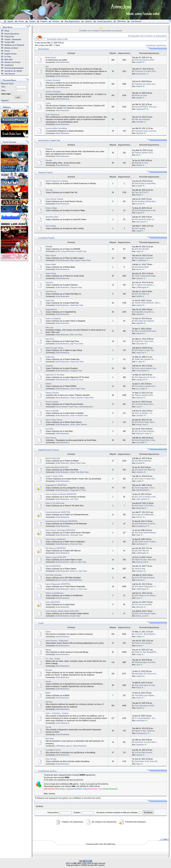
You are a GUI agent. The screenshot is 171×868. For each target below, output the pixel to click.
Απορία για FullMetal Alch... (145, 515)
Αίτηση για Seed (11, 48)
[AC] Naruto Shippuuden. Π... (146, 587)
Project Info (9, 37)
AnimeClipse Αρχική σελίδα (57, 39)
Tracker (32, 21)
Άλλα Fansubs (51, 759)
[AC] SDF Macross (142, 551)
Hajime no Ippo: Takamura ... (146, 731)
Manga (48, 650)
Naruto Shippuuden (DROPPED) (58, 584)
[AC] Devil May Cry (142, 294)
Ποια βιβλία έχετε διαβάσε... (145, 695)
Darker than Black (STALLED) (57, 467)
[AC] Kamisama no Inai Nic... (146, 524)
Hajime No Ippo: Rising (54, 348)
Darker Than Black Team (79, 472)
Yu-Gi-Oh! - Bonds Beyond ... (146, 634)
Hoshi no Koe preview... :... (145, 643)
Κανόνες (56, 21)
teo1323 (139, 204)
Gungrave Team (76, 371)
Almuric (139, 269)
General (49, 160)
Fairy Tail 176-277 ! (142, 192)
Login (18, 97)
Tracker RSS (10, 42)
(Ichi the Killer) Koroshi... (144, 753)
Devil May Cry (51, 292)
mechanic (140, 472)
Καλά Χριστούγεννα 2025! (144, 60)
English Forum (11, 54)
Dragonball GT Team (78, 490)
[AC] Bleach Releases (143, 461)
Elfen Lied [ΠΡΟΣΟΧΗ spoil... (146, 331)
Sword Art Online (52, 217)
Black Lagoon (51, 255)
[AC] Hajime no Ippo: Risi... (145, 350)
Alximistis (140, 607)
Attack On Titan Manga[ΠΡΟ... (146, 652)
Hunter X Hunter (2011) (54, 476)
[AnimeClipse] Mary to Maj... (145, 440)
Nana (138, 764)
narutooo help (140, 569)
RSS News (122, 21)
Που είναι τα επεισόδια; (143, 605)
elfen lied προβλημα (142, 119)
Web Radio (50, 739)
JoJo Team (74, 499)
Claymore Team (76, 287)
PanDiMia (140, 122)
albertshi (80, 780)
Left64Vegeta (141, 287)
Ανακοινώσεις (51, 58)
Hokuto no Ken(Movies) (55, 593)
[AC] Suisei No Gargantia (144, 321)
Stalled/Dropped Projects (49, 450)
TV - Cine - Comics (53, 659)
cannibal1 (140, 416)
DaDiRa (139, 296)
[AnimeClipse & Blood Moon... (146, 201)
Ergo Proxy (50, 339)
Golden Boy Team (77, 362)
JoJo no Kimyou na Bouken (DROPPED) (61, 494)
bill (137, 155)
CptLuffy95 (140, 443)
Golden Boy (50, 357)
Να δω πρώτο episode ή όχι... (146, 368)
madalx (139, 637)
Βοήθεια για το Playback (14, 45)
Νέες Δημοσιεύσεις (72, 21)
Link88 (139, 481)
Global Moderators (62, 62)
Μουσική (49, 670)
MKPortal (70, 863)
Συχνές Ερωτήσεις (105, 21)
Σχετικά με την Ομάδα (13, 71)
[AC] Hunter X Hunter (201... (145, 479)
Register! (5, 101)
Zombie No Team (77, 380)
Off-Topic (49, 702)
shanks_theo (141, 425)
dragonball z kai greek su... (145, 312)
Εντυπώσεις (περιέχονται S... (146, 386)
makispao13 (141, 380)
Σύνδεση (148, 812)
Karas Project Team (78, 389)
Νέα (47, 67)
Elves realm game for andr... (145, 685)
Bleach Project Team (78, 463)
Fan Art (48, 727)
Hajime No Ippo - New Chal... (146, 560)
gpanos (58, 580)
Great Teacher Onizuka (54, 199)
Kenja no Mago (51, 208)
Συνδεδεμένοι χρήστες (47, 771)
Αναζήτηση (9, 65)
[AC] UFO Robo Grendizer (145, 578)
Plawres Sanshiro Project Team (82, 398)
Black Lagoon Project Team (80, 260)
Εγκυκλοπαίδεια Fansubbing (56, 128)
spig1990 (140, 323)
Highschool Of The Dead (55, 375)
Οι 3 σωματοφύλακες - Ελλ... (146, 718)
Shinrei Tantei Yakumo (54, 420)
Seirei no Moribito (52, 411)
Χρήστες (88, 21)
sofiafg (139, 654)
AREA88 (49, 247)
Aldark (139, 195)
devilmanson (141, 74)
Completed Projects (46, 238)
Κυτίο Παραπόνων (52, 115)
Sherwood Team (76, 544)
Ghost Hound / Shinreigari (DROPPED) (60, 530)
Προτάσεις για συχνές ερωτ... (146, 84)
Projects (44, 21)
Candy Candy (51, 274)
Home (7, 31)
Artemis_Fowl (141, 562)
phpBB (96, 844)
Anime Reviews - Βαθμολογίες (57, 641)
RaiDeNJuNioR (142, 490)
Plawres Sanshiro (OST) (144, 153)
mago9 (139, 231)
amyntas (140, 580)
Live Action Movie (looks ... (145, 404)
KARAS (48, 384)
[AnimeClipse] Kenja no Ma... (146, 210)
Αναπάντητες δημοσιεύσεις (156, 45)
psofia (139, 646)
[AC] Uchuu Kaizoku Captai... (146, 614)
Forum (21, 21)
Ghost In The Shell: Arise (55, 503)
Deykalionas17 (142, 526)
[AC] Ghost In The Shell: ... (145, 506)
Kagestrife (140, 745)
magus (139, 251)
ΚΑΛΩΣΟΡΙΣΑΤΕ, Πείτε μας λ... (147, 107)
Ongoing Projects (45, 172)
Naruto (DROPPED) (53, 566)
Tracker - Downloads (13, 39)
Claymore (49, 283)
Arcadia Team (75, 616)
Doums (139, 698)
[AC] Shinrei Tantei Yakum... (145, 422)
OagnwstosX (141, 109)
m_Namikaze (141, 260)
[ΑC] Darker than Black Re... (145, 470)
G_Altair (139, 362)
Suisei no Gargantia (53, 319)
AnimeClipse (44, 49)
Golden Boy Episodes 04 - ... (146, 359)
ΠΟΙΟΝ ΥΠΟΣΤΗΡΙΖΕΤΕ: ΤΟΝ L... (148, 303)
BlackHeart (140, 508)
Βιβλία (48, 693)
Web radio (9, 59)
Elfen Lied (49, 328)
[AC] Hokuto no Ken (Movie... (146, 596)
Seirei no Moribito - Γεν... (144, 413)
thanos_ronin (141, 616)
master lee (140, 353)
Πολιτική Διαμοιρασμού (14, 68)
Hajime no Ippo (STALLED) (56, 557)
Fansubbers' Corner (53, 750)
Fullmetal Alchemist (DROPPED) (58, 512)
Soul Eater (50, 429)
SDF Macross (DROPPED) (56, 548)
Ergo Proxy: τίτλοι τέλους (144, 341)
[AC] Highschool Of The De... (146, 377)
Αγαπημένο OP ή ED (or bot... (146, 674)
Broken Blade (51, 264)
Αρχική (11, 21)
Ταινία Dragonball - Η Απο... (145, 488)
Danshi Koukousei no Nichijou (57, 181)
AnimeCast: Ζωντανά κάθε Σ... (146, 742)
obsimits (139, 755)
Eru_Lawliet (141, 389)
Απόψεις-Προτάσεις (53, 80)
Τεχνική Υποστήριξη (53, 92)
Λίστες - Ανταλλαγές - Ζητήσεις (57, 713)
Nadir (138, 535)
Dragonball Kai (51, 310)
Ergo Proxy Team (77, 344)
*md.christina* (142, 371)
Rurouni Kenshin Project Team (67, 407)
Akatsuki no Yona (141, 163)
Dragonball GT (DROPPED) (56, 485)
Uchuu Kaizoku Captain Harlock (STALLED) (62, 611)
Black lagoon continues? (144, 258)
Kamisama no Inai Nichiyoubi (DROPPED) (62, 521)
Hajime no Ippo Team (78, 562)
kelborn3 (140, 333)
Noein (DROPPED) (53, 602)
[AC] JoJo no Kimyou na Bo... (146, 497)
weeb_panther (142, 499)
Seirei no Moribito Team (79, 416)
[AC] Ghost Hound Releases (145, 533)
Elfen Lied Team (76, 335)
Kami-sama (141, 222)
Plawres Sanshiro (52, 393)
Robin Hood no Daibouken (56, 539)
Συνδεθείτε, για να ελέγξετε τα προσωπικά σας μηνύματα (101, 31)
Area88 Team (82, 251)
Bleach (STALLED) (53, 458)
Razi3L (139, 688)
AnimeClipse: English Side (49, 140)
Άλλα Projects (51, 438)
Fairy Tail (49, 190)
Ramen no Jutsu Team (79, 571)
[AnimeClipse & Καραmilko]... (146, 183)
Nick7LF (139, 517)
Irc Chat (8, 57)
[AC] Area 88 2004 (142, 249)
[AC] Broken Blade (142, 267)
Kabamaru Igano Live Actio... (146, 662)
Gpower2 (140, 133)
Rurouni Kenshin (52, 402)
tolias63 (139, 62)
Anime (48, 632)
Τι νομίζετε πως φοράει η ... (145, 285)
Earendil (139, 463)
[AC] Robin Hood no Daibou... (146, 542)
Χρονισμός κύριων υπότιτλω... (146, 131)
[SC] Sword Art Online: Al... (145, 219)
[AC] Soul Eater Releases (144, 431)
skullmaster (141, 544)
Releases (49, 149)
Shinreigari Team (76, 535)
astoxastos (140, 344)
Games (48, 682)
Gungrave (49, 366)
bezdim (58, 251)
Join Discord (136, 21)
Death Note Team (77, 305)
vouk (138, 407)
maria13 (139, 676)
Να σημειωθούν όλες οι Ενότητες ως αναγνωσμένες (148, 36)
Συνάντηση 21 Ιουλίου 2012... (146, 71)
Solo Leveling (51, 226)
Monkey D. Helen (143, 434)
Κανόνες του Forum (13, 62)
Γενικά (48, 103)
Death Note (50, 301)
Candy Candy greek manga (145, 276)
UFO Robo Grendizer (54, 575)
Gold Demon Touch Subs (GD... (147, 761)
